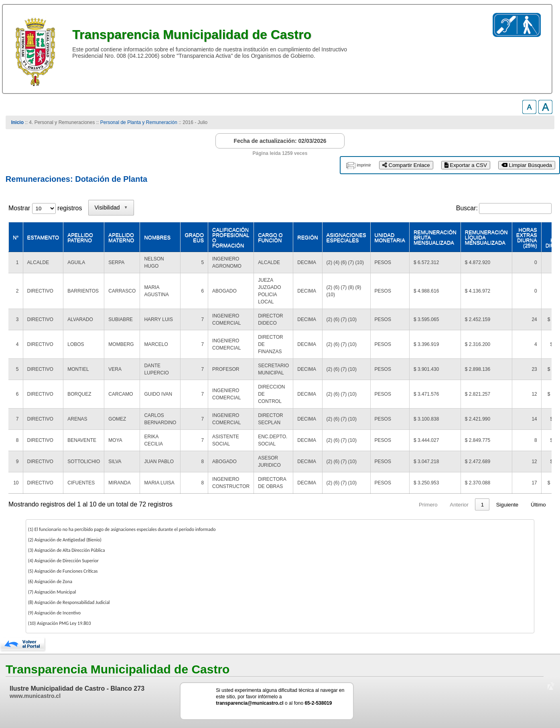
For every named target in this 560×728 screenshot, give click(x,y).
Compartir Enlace (406, 165)
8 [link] (482, 505)
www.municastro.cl (35, 696)
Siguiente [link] (507, 505)
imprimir (364, 165)
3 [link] (417, 505)
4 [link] (432, 505)
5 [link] (448, 505)
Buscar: (467, 208)
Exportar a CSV (466, 165)
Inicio (17, 122)
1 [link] (387, 505)
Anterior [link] (364, 505)
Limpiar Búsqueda (527, 165)
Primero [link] (333, 505)
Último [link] (538, 505)
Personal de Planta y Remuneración (139, 122)
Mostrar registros (45, 208)
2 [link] (402, 505)
